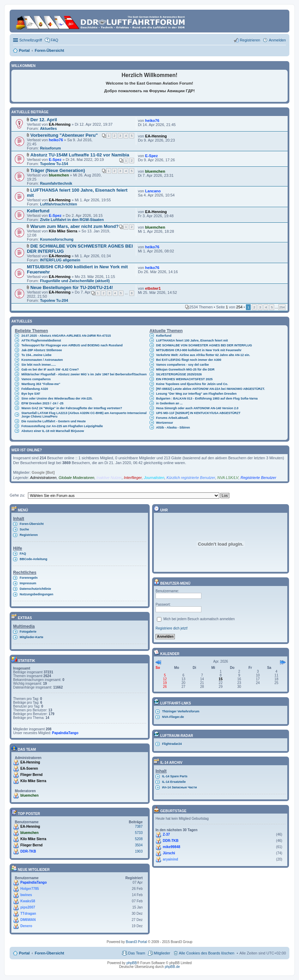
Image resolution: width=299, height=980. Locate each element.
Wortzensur (165, 423)
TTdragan (28, 914)
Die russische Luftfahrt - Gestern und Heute (54, 421)
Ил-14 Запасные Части (180, 787)
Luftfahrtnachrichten (59, 204)
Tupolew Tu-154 (54, 164)
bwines (26, 895)
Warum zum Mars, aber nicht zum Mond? (74, 226)
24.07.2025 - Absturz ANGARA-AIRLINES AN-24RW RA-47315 (66, 336)
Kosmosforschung (57, 239)
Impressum (28, 583)
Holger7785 (30, 889)
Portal (24, 50)
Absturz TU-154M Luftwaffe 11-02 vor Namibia (80, 155)
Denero (26, 926)
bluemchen (59, 175)
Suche (24, 529)
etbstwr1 (153, 288)
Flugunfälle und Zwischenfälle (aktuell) (75, 281)
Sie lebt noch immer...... (39, 365)
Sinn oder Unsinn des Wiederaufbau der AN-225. (57, 398)
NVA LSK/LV (228, 478)
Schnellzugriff (31, 40)
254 (282, 307)
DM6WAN (28, 920)
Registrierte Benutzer (258, 478)
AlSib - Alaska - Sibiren (173, 427)
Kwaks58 (28, 901)
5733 (139, 833)
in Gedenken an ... (170, 403)
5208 (139, 839)
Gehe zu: (17, 495)
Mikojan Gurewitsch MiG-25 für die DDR (186, 369)
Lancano (153, 191)
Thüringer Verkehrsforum (181, 711)
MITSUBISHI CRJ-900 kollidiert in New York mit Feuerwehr (199, 350)
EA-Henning (60, 124)
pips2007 (28, 907)
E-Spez (55, 160)
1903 (139, 851)
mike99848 (172, 847)
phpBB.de (172, 967)
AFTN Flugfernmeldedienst (41, 340)
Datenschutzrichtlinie (35, 589)
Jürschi (169, 853)
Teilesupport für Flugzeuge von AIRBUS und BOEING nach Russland (72, 345)
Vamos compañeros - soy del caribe (183, 365)
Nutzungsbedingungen (36, 594)
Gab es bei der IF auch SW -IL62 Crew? (50, 369)
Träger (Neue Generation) (58, 170)
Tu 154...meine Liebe (36, 355)
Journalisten (154, 478)
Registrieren (29, 535)
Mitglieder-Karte (32, 637)
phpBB (132, 963)
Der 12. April (44, 120)
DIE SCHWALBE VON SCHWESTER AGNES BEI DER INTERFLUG (204, 345)
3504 (139, 845)
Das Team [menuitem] (136, 953)
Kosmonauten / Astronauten (42, 360)
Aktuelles (48, 128)
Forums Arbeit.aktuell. (173, 418)
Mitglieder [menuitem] (162, 953)
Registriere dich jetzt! (172, 628)
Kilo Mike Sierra (63, 231)
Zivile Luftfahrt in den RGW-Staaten (72, 220)
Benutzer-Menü (172, 583)
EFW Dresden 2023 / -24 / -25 (42, 403)
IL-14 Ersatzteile (174, 782)
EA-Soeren (29, 768)
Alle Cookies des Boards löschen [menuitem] (207, 953)
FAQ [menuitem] (54, 40)
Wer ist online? (27, 450)
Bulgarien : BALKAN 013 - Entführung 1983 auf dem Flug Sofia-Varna (207, 398)
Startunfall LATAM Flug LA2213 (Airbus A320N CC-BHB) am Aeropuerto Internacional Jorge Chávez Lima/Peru (84, 415)
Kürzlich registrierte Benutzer (191, 478)
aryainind (170, 859)
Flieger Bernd (31, 775)
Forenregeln (29, 578)
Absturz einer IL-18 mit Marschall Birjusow (53, 431)
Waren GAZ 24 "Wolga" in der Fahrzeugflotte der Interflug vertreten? (72, 408)
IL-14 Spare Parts (175, 776)
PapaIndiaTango (65, 733)
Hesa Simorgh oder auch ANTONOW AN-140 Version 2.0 (197, 408)
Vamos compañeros (36, 379)
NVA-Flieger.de (173, 717)
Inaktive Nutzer (109, 478)
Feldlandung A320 (35, 389)
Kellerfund (38, 211)
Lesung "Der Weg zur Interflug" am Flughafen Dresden (196, 394)
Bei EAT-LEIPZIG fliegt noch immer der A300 (189, 360)
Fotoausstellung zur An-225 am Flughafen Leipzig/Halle (62, 426)
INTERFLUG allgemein (60, 260)
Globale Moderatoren (76, 478)
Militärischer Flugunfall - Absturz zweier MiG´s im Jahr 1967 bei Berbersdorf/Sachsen (84, 374)
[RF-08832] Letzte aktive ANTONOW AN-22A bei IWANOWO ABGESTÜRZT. (211, 389)
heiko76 (152, 121)
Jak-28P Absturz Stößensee (42, 350)
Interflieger (133, 478)
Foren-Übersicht (32, 524)
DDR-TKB (28, 851)
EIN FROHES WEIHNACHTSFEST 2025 (185, 379)
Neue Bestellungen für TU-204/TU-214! (72, 287)
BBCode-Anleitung (33, 559)
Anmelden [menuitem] (277, 40)
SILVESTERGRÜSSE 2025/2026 (179, 374)
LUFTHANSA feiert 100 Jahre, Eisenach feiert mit (192, 340)
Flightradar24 (172, 744)
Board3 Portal (136, 942)
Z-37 (166, 834)
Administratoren (43, 478)
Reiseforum (51, 148)
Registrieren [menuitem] (250, 40)
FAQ (23, 554)
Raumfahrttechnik (56, 183)
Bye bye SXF (31, 394)
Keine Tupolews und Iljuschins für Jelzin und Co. (192, 384)
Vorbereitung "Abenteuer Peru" (64, 135)
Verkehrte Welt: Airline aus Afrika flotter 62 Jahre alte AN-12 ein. (203, 355)
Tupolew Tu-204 (54, 300)
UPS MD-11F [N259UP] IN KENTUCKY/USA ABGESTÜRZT (198, 413)
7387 (139, 827)
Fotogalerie (28, 632)
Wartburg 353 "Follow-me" (41, 384)
